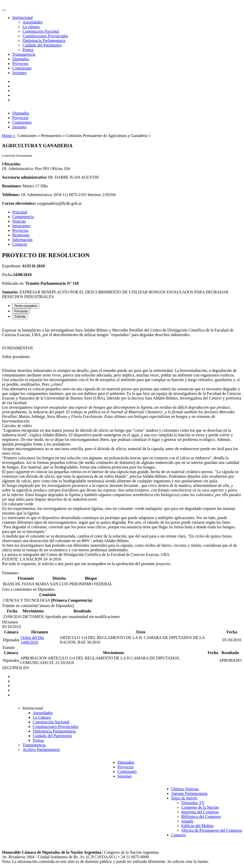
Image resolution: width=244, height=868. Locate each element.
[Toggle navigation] (4, 10)
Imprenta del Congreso (200, 812)
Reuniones (21, 235)
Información (22, 240)
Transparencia (24, 54)
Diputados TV (193, 803)
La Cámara (42, 717)
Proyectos (20, 64)
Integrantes (21, 226)
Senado (187, 821)
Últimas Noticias (185, 789)
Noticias (19, 221)
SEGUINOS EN (15, 668)
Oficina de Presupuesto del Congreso (212, 830)
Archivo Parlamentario (41, 750)
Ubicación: (12, 164)
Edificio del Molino (197, 826)
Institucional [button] (23, 18)
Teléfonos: (11, 195)
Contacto (20, 244)
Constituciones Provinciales (45, 36)
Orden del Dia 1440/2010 (32, 640)
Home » (9, 136)
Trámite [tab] (20, 317)
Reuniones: (12, 186)
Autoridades (32, 22)
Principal (20, 212)
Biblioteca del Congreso (201, 816)
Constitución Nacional (41, 31)
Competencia (23, 217)
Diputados (21, 59)
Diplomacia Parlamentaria (44, 41)
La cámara (31, 27)
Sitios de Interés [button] (184, 798)
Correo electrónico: (19, 203)
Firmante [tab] (21, 311)
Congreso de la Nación (200, 807)
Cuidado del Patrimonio (42, 45)
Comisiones (22, 68)
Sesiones (19, 73)
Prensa (28, 50)
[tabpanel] (122, 447)
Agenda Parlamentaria (189, 793)
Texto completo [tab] (26, 306)
